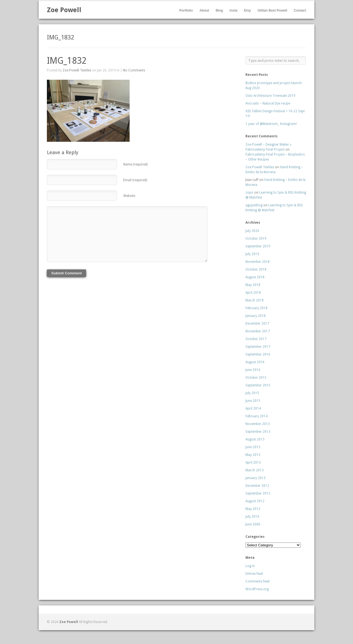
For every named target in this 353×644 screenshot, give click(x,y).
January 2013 (256, 478)
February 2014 (256, 416)
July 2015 (252, 393)
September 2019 (258, 246)
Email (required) (135, 180)
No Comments (134, 70)
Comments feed (257, 581)
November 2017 (258, 331)
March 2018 (255, 300)
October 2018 (256, 269)
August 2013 (255, 439)
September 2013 (258, 432)
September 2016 (258, 354)
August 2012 (255, 501)
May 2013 (253, 455)
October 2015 (256, 378)
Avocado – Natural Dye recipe (268, 103)
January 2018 (256, 316)
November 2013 (258, 424)
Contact (300, 10)
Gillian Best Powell (272, 10)
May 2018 (253, 285)
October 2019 (256, 239)
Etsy (248, 10)
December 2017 (257, 324)
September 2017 (258, 347)
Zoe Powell (64, 10)
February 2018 (256, 308)
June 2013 (253, 447)
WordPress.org (257, 589)
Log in (250, 566)
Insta (234, 10)
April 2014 (253, 408)
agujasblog (254, 205)
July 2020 (252, 231)
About (204, 10)
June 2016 (253, 370)
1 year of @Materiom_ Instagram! (271, 124)
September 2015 (258, 385)
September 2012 (258, 493)
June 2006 (253, 524)
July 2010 (252, 517)
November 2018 (258, 262)
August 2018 (255, 277)
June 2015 (253, 401)
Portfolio (186, 10)
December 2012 (257, 486)
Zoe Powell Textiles (77, 70)
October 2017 (256, 339)
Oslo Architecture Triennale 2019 (270, 96)
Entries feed (254, 574)
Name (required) (135, 164)
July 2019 (252, 254)
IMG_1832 (67, 61)
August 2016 (255, 362)
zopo (249, 193)
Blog (219, 10)
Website (129, 196)
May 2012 (253, 509)
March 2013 (255, 470)
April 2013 (253, 463)
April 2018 (253, 293)
